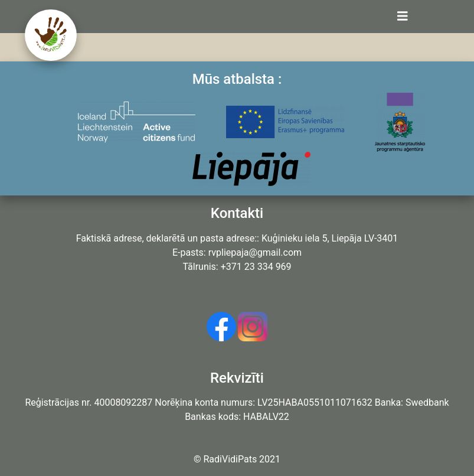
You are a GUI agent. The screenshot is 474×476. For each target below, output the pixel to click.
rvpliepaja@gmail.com (255, 252)
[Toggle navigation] (403, 17)
